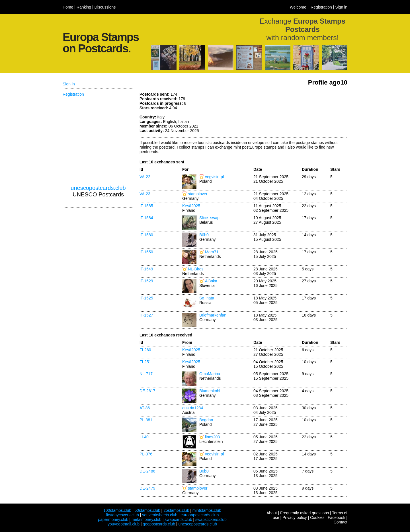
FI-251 (145, 362)
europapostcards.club (200, 515)
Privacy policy (295, 517)
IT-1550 (146, 252)
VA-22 (145, 177)
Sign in (341, 7)
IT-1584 (146, 218)
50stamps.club (147, 510)
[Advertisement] (305, 113)
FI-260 (145, 350)
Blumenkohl (210, 391)
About (272, 513)
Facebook (336, 517)
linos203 (212, 437)
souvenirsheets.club (160, 515)
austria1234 (193, 408)
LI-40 (144, 437)
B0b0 (204, 235)
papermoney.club (113, 519)
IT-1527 (146, 315)
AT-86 (145, 408)
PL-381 (146, 420)
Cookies (317, 517)
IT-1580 (146, 235)
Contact (341, 522)
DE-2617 (147, 391)
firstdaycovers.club (122, 515)
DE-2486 (147, 471)
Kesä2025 (191, 206)
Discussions (105, 7)
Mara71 (212, 252)
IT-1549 (146, 269)
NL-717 (146, 374)
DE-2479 (147, 488)
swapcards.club (178, 519)
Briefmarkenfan (213, 315)
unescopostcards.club (98, 188)
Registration (321, 7)
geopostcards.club (159, 524)
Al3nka (211, 281)
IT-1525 (146, 298)
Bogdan (206, 420)
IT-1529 (146, 281)
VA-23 (145, 194)
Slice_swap (209, 218)
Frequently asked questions (305, 513)
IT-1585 (146, 206)
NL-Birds (196, 269)
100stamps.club (117, 510)
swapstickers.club (211, 519)
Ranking (84, 7)
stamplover (198, 194)
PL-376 (146, 454)
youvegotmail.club (124, 524)
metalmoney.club (146, 519)
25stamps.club (176, 510)
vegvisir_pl (214, 177)
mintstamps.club (207, 510)
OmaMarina (210, 374)
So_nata (207, 298)
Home (68, 7)
